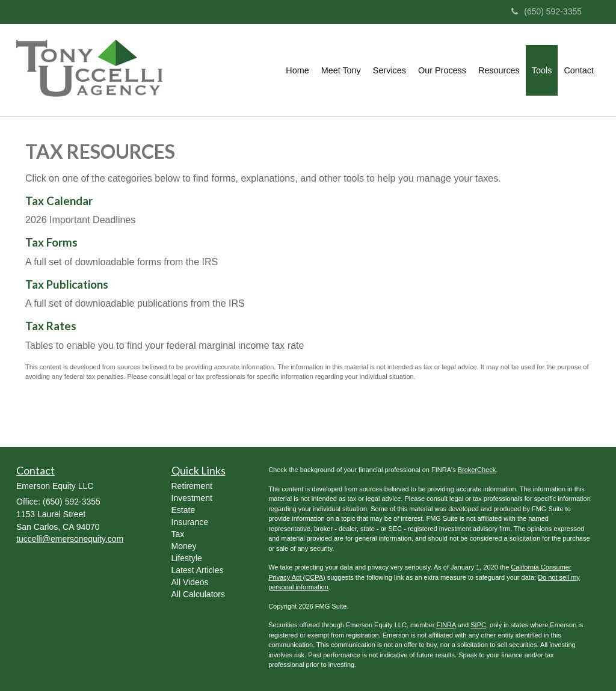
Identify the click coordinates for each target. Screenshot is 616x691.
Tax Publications (67, 284)
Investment (192, 498)
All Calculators (198, 594)
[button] (341, 70)
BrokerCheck (477, 470)
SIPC (478, 625)
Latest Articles (198, 570)
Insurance (190, 522)
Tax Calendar (59, 201)
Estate (183, 510)
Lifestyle (187, 558)
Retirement (192, 486)
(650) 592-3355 (547, 11)
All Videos (190, 582)
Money (184, 546)
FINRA (446, 625)
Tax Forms (51, 242)
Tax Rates (51, 326)
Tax (178, 534)
